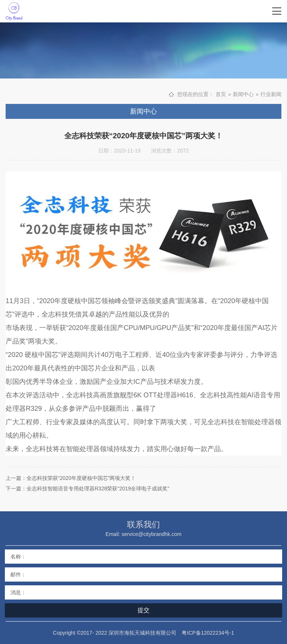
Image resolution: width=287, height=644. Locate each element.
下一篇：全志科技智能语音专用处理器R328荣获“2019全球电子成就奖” (87, 489)
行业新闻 (271, 94)
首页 (221, 94)
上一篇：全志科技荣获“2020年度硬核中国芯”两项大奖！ (71, 478)
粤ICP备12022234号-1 (208, 633)
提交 (143, 610)
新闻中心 (243, 94)
